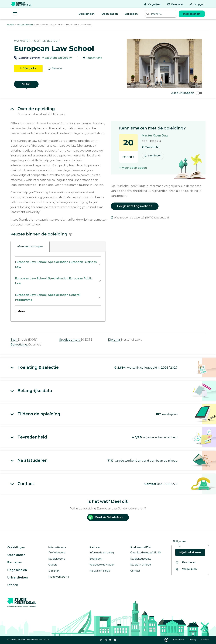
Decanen (54, 571)
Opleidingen (87, 14)
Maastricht (94, 58)
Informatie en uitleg (102, 553)
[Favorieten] (175, 4)
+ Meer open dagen (133, 168)
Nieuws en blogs (100, 571)
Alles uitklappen (187, 93)
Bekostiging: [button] (19, 345)
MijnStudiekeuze (190, 552)
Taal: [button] (14, 340)
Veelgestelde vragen (102, 565)
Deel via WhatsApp (105, 517)
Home (11, 25)
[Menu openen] (15, 14)
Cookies (205, 640)
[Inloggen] (197, 4)
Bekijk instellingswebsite (135, 206)
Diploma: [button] (115, 340)
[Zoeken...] (161, 14)
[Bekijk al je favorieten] (186, 562)
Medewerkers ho (59, 577)
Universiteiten (18, 578)
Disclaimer (179, 640)
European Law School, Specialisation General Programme (48, 297)
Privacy (193, 640)
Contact (135, 571)
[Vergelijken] (152, 4)
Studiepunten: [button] (70, 340)
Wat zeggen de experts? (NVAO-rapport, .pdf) (140, 218)
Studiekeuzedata (141, 559)
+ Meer (20, 311)
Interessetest (192, 14)
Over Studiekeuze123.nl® (146, 553)
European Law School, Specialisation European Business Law (56, 264)
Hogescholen (17, 570)
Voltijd (26, 84)
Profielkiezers (57, 553)
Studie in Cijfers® (141, 565)
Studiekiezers (57, 559)
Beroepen (131, 14)
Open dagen (110, 14)
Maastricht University (57, 58)
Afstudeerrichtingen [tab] (30, 246)
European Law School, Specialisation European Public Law (54, 281)
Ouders (53, 565)
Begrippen (96, 559)
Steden (13, 585)
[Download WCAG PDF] (166, 640)
